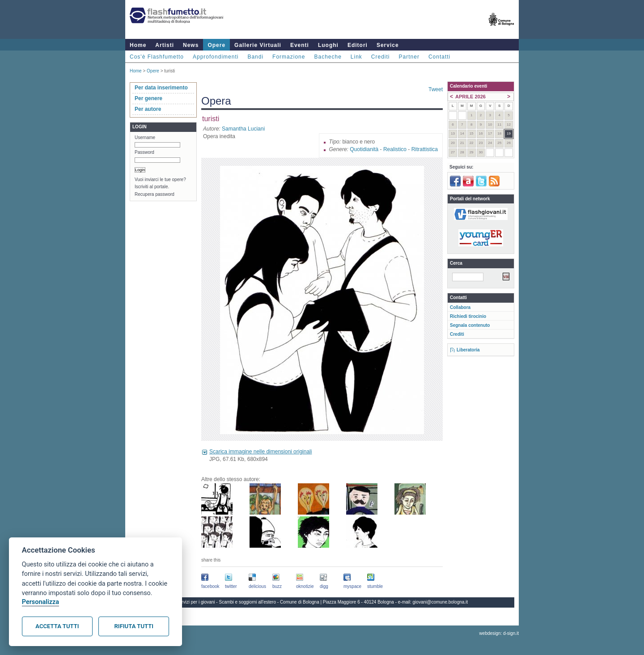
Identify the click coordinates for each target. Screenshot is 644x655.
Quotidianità (364, 149)
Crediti (381, 57)
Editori (358, 45)
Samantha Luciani (243, 129)
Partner (409, 57)
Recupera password (155, 194)
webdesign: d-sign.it (499, 633)
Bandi (255, 57)
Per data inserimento (161, 88)
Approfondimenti (216, 57)
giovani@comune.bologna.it (441, 602)
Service (388, 45)
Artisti (165, 45)
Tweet (436, 89)
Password (144, 152)
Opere (216, 45)
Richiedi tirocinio (468, 316)
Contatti (439, 57)
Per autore (148, 109)
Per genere (148, 98)
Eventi (300, 45)
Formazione (289, 57)
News (191, 45)
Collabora (460, 307)
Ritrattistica (425, 149)
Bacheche (328, 57)
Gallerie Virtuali (258, 45)
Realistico (395, 149)
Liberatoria (468, 350)
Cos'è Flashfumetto (157, 57)
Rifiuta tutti (134, 626)
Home (138, 45)
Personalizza (40, 602)
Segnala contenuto (470, 325)
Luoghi (328, 45)
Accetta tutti (57, 626)
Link (356, 57)
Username (145, 137)
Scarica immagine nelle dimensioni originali (261, 452)
